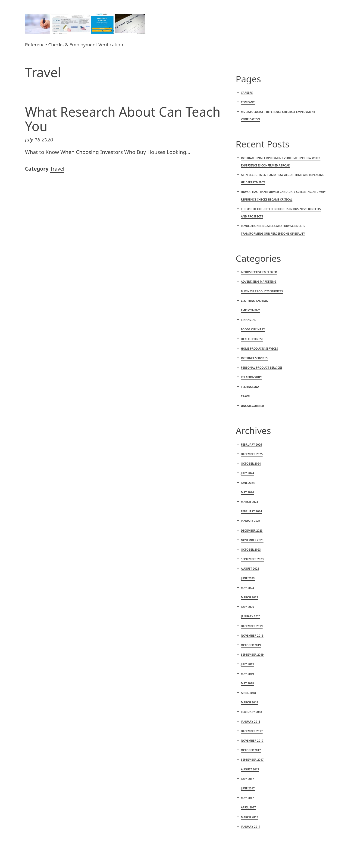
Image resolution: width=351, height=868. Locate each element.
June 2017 (248, 788)
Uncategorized (252, 406)
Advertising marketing (259, 282)
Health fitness (252, 339)
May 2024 (247, 492)
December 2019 (252, 626)
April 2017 (248, 807)
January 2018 (251, 722)
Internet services (254, 358)
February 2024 (251, 511)
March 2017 (249, 817)
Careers (247, 93)
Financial (248, 320)
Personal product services (262, 368)
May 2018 (247, 683)
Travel (57, 169)
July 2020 (247, 607)
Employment (250, 310)
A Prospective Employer (259, 272)
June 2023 (248, 578)
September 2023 (252, 559)
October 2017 (251, 750)
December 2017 (252, 731)
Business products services (262, 291)
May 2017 (247, 798)
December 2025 (252, 454)
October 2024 (251, 464)
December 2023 (252, 531)
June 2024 (248, 483)
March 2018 (249, 702)
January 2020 (251, 616)
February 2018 (251, 712)
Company (248, 102)
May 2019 (247, 674)
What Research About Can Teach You (123, 119)
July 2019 (247, 664)
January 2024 (251, 521)
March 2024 (249, 502)
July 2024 (247, 473)
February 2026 (251, 445)
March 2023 (249, 597)
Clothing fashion (254, 301)
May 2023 (247, 588)
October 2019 (251, 645)
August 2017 (250, 769)
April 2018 (248, 693)
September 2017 (252, 760)
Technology (250, 387)
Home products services (259, 349)
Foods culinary (253, 329)
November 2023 (252, 540)
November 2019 (252, 636)
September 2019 (252, 655)
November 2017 (252, 741)
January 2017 (251, 827)
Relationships (252, 377)
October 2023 (251, 550)
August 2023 (250, 569)
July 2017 (247, 779)
